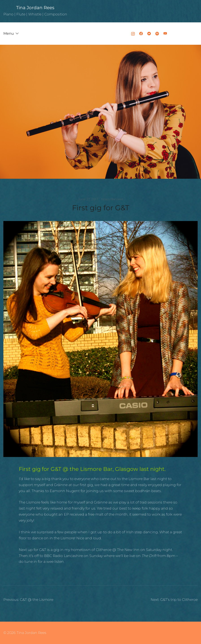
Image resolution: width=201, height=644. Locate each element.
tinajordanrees (112, 199)
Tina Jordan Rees (35, 8)
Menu (9, 33)
